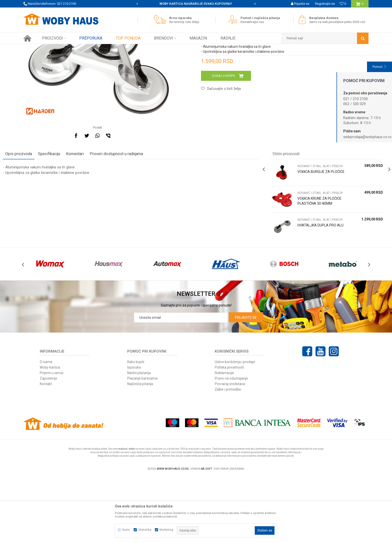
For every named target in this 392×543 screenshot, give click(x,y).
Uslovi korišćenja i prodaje (235, 428)
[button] (325, 38)
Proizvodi (59, 48)
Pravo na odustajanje (231, 445)
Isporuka (134, 434)
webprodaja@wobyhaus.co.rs (367, 137)
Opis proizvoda (39, 209)
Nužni (126, 530)
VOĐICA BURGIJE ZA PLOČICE (307, 229)
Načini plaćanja (139, 439)
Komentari (96, 209)
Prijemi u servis (52, 439)
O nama (46, 428)
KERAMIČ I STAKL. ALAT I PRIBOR (112, 48)
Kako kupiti (136, 428)
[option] (196, 4)
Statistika (145, 530)
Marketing (166, 530)
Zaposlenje (48, 445)
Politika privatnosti (229, 434)
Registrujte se (325, 4)
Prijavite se (246, 384)
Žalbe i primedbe (228, 456)
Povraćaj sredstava (230, 450)
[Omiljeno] (343, 4)
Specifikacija (70, 209)
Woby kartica (50, 434)
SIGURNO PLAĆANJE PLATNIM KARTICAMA (196, 4)
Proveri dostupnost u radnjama (137, 209)
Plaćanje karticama (142, 445)
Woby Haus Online (36, 48)
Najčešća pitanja (140, 450)
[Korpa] (360, 6)
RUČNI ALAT (77, 48)
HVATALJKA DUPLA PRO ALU (310, 283)
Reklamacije (224, 439)
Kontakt (46, 450)
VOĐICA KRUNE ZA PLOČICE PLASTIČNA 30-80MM (310, 259)
